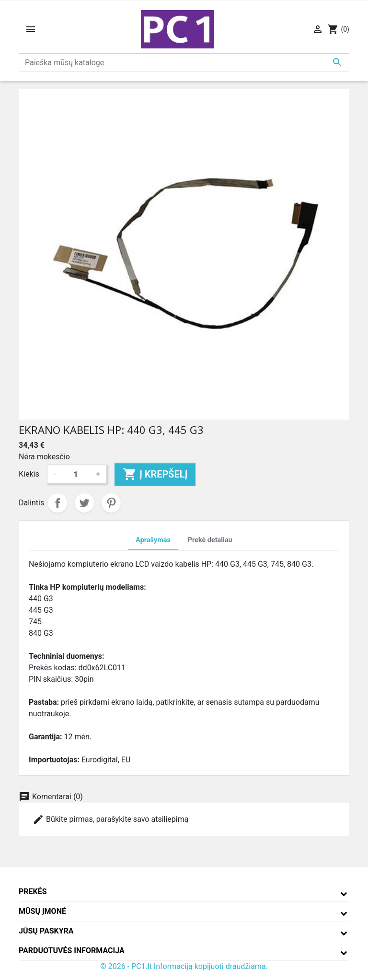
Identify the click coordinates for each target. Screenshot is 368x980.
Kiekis (29, 474)
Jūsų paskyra (46, 931)
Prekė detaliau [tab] (210, 540)
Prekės (33, 892)
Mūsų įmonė (42, 911)
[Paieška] (184, 62)
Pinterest (111, 503)
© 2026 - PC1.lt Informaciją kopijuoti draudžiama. (184, 966)
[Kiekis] (76, 474)
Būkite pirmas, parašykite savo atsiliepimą (110, 819)
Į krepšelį (155, 474)
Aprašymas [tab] (153, 540)
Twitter (84, 503)
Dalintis (57, 503)
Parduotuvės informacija (72, 951)
